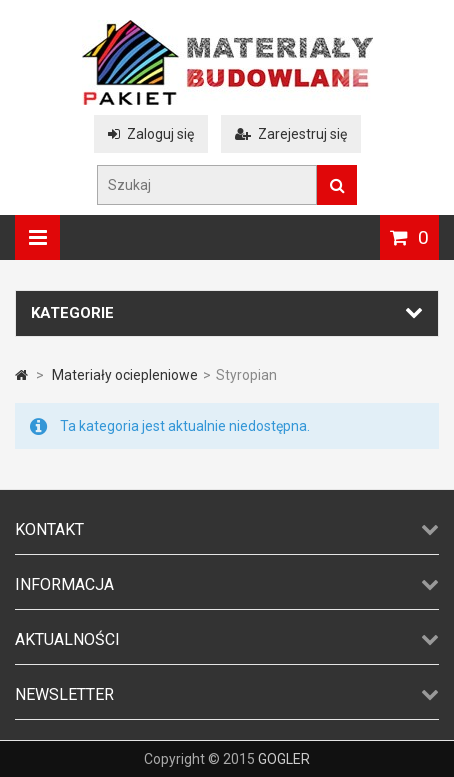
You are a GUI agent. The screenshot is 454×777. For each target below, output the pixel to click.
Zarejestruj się (291, 134)
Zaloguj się (151, 134)
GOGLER (284, 759)
